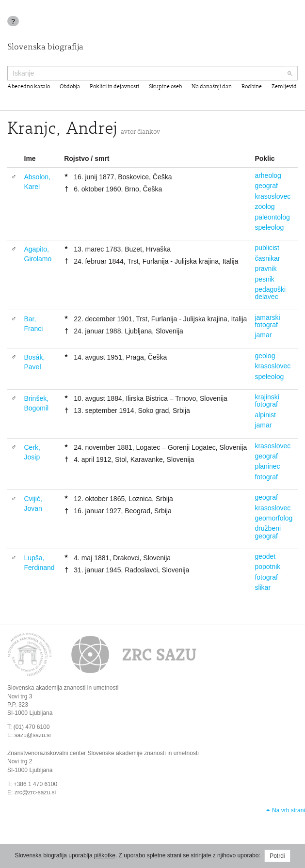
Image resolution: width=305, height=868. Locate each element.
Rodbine (252, 87)
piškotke (105, 855)
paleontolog (272, 217)
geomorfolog (273, 518)
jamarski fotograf (267, 321)
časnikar (267, 258)
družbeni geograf (268, 532)
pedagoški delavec (270, 293)
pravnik (265, 268)
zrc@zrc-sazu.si (35, 792)
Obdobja (70, 87)
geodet (265, 556)
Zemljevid (284, 87)
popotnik (267, 567)
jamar (263, 335)
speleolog (269, 227)
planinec (267, 466)
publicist (267, 248)
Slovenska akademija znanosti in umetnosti (63, 688)
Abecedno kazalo (29, 87)
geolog (265, 356)
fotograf (266, 477)
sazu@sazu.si (33, 735)
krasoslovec (273, 196)
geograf (266, 186)
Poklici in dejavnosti (114, 87)
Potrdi (277, 856)
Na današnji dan (212, 87)
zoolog (265, 206)
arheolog (268, 175)
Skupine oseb (165, 87)
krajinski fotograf (267, 401)
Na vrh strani (289, 810)
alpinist (265, 415)
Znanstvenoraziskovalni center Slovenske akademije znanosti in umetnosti (103, 753)
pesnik (264, 279)
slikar (263, 587)
